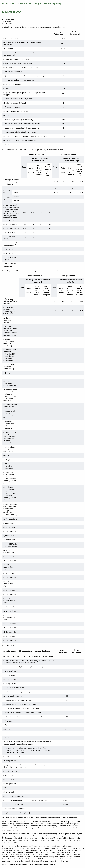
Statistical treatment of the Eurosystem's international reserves (32, 865)
